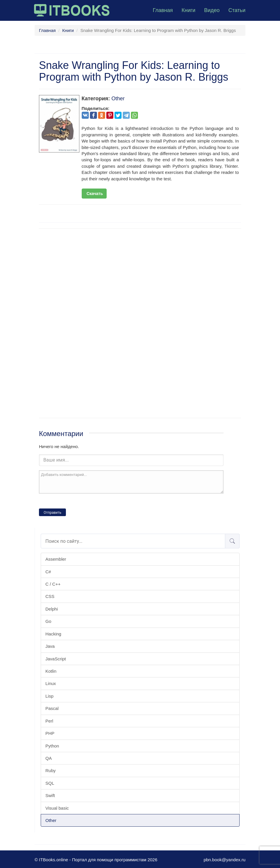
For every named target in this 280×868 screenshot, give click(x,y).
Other (51, 820)
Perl (49, 721)
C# (48, 572)
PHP (50, 733)
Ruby (51, 770)
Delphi (52, 609)
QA (49, 758)
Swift (50, 795)
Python (52, 746)
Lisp (49, 696)
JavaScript (56, 659)
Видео (212, 10)
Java (50, 646)
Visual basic (57, 808)
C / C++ (53, 584)
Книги (188, 10)
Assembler (56, 559)
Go (48, 621)
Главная (163, 10)
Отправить (52, 513)
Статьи (237, 10)
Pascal (52, 708)
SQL (50, 783)
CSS (50, 596)
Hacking (53, 634)
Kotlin (51, 671)
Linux (51, 683)
